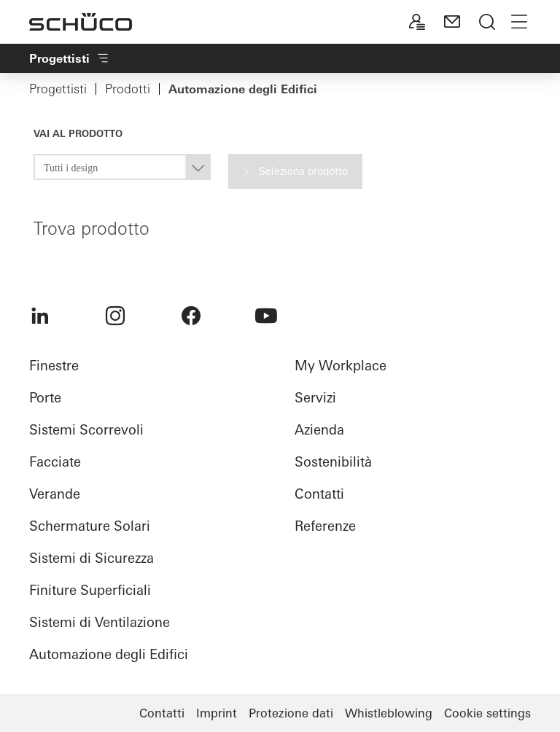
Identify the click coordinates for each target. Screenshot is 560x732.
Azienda (319, 430)
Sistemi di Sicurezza (92, 558)
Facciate (55, 462)
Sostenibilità (333, 462)
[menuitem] (40, 316)
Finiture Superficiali (90, 590)
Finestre (54, 366)
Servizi (315, 398)
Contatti (319, 494)
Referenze (325, 526)
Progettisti (58, 89)
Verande (55, 494)
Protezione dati (291, 713)
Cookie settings (487, 713)
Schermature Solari (90, 526)
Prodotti (128, 89)
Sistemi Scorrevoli (86, 430)
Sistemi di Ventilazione (100, 622)
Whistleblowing (389, 713)
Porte (45, 398)
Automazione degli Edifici (109, 654)
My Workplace (341, 366)
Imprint (217, 713)
